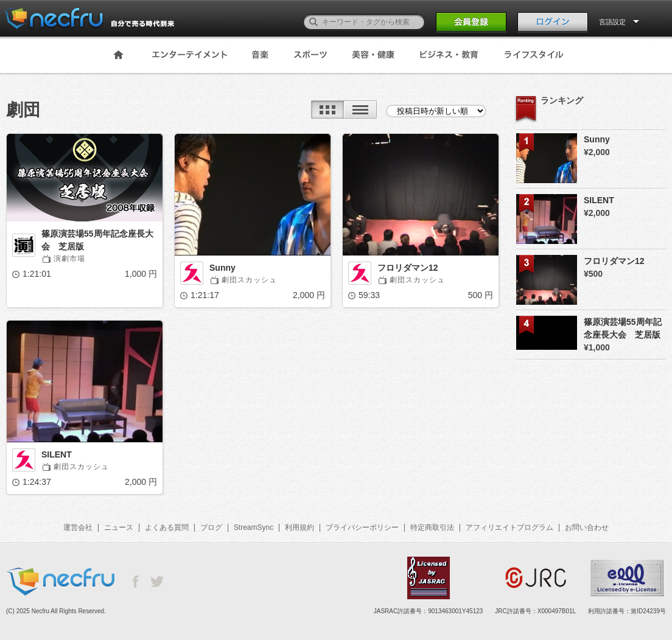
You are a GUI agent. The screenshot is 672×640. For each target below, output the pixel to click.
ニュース (119, 527)
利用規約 (299, 527)
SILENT (57, 454)
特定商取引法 (432, 527)
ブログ (211, 527)
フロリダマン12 (408, 268)
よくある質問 (167, 527)
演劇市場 (69, 259)
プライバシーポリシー (362, 527)
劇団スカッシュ (249, 280)
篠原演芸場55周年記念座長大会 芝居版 (97, 240)
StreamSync (254, 527)
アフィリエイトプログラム (509, 527)
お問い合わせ (587, 527)
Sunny (222, 268)
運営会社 (78, 527)
